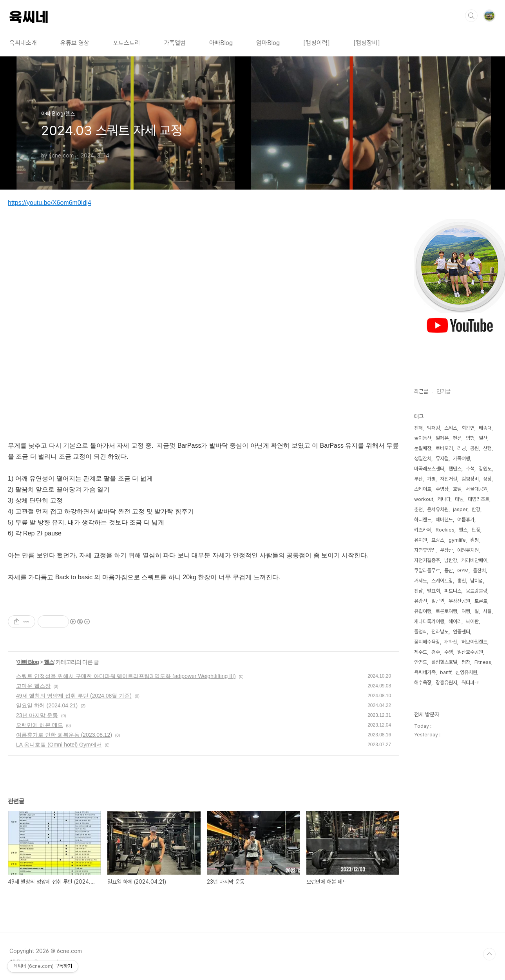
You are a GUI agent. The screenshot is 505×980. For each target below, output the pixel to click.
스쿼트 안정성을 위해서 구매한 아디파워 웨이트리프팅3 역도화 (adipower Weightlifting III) (126, 676)
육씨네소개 (23, 43)
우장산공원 (459, 601)
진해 (418, 428)
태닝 (459, 499)
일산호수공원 (470, 652)
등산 (449, 570)
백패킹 (434, 428)
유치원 (421, 540)
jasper (460, 509)
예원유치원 (468, 550)
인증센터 (462, 632)
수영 (449, 652)
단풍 (476, 530)
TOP (489, 954)
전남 (418, 591)
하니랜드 (423, 520)
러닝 (462, 448)
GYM (463, 570)
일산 (483, 438)
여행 (466, 611)
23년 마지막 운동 (37, 715)
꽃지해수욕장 (427, 642)
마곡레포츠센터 (429, 469)
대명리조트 (479, 499)
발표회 (434, 591)
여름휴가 (466, 520)
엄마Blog (268, 43)
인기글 (443, 391)
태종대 (485, 428)
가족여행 (462, 458)
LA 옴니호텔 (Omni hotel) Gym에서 (59, 745)
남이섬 (477, 581)
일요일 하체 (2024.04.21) (47, 705)
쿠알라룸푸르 (427, 570)
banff (446, 672)
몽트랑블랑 (477, 591)
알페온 (442, 438)
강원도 (485, 469)
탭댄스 (455, 469)
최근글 (421, 391)
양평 (470, 438)
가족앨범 (175, 43)
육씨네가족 (425, 672)
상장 (487, 479)
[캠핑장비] (367, 43)
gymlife (457, 540)
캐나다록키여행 (429, 621)
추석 (470, 469)
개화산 (451, 642)
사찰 (487, 611)
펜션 (457, 438)
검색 (471, 16)
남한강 (451, 560)
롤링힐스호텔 (444, 662)
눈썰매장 (423, 448)
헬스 (49, 662)
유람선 (421, 601)
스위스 (451, 428)
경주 (436, 652)
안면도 (421, 662)
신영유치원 (466, 672)
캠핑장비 (470, 479)
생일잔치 (423, 458)
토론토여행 (446, 611)
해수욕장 (423, 683)
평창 (466, 662)
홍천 (462, 581)
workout (424, 499)
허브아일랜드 (474, 642)
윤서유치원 (438, 509)
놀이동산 (423, 438)
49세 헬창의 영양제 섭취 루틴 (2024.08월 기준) (74, 696)
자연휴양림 (425, 550)
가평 (431, 479)
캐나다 (444, 499)
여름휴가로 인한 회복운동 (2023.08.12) (64, 735)
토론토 (481, 601)
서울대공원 (477, 489)
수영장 (442, 489)
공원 (474, 448)
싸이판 (472, 621)
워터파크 (470, 683)
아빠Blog (221, 43)
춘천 (418, 509)
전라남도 (440, 632)
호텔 (457, 489)
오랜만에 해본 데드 (40, 725)
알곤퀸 (438, 601)
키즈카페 (423, 530)
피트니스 (453, 591)
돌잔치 (479, 570)
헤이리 (455, 621)
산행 (487, 448)
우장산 (446, 550)
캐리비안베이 (474, 560)
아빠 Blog (28, 662)
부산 (418, 479)
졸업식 (421, 632)
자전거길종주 (427, 560)
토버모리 (444, 448)
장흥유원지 (446, 683)
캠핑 (474, 540)
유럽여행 (423, 611)
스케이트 (423, 489)
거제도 (421, 581)
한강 (476, 509)
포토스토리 (127, 43)
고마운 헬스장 (33, 686)
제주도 (421, 652)
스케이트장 (442, 581)
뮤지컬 (442, 458)
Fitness (483, 662)
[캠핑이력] (317, 43)
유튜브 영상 (75, 43)
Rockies (445, 530)
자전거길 (449, 479)
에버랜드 (444, 520)
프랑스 (438, 540)
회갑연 (468, 428)
